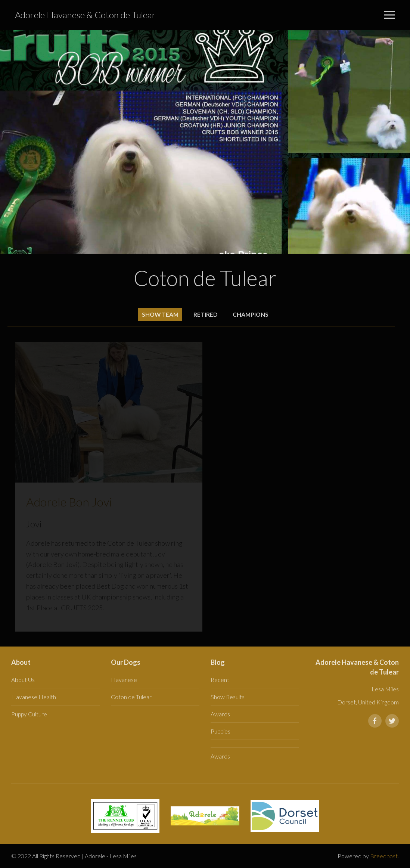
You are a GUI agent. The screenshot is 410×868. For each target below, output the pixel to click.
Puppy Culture (29, 714)
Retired (206, 314)
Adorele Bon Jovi (69, 502)
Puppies (220, 731)
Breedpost (384, 856)
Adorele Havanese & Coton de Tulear (85, 15)
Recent (220, 680)
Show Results (228, 697)
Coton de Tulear (131, 697)
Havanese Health (34, 697)
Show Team (160, 314)
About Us (23, 680)
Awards (220, 714)
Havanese (124, 680)
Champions (251, 314)
